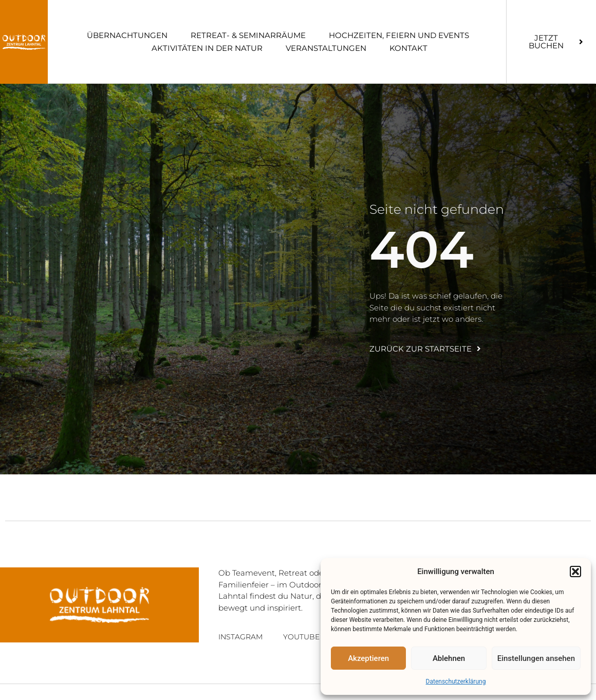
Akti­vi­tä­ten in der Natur (207, 48)
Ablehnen (449, 658)
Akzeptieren (368, 658)
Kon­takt (408, 48)
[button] (575, 572)
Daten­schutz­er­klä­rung (456, 681)
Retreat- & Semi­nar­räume (248, 35)
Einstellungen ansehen (536, 658)
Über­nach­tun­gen (127, 35)
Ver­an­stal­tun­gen (326, 48)
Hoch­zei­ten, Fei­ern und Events (399, 35)
